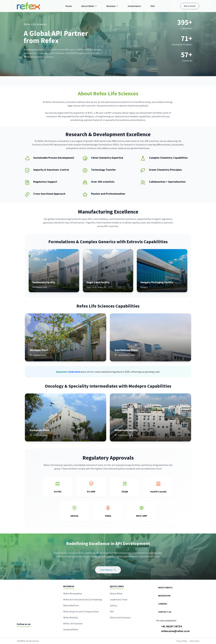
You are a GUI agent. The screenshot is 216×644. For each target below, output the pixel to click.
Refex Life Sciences (73, 623)
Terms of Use (194, 641)
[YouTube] (37, 631)
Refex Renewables (73, 593)
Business (112, 6)
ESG (153, 6)
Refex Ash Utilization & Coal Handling (83, 599)
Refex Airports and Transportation (81, 611)
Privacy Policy (182, 641)
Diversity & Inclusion (120, 617)
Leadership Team (119, 599)
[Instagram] (43, 631)
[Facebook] (25, 631)
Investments (134, 6)
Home (69, 6)
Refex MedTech (71, 605)
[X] (31, 631)
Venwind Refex (71, 629)
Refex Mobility (71, 617)
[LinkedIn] (19, 631)
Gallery (113, 605)
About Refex (89, 6)
